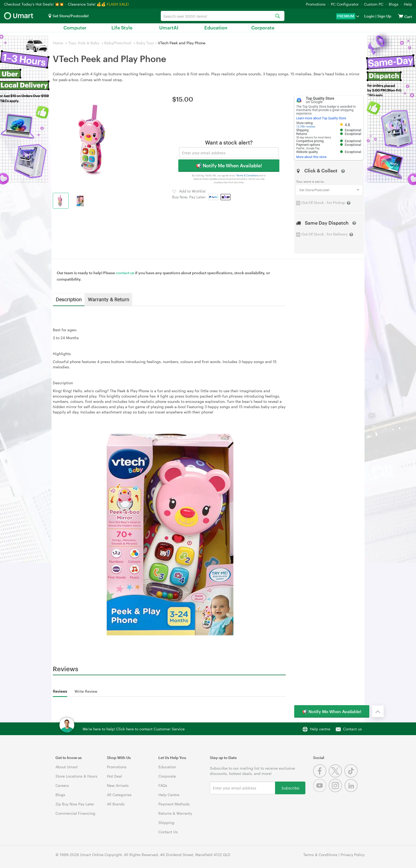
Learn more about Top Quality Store (321, 118)
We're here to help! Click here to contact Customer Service (134, 729)
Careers (62, 785)
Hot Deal (114, 776)
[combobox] (222, 16)
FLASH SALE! (118, 4)
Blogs (394, 4)
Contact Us (168, 832)
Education (216, 28)
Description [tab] (69, 299)
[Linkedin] (352, 791)
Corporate (263, 28)
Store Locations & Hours (76, 776)
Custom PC (374, 4)
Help (408, 4)
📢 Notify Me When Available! (229, 165)
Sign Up (384, 16)
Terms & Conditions (247, 175)
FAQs (163, 785)
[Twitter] (337, 776)
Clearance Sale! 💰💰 (87, 4)
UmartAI (169, 28)
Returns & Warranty (175, 813)
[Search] (278, 16)
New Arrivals (118, 785)
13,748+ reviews (306, 127)
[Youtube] (321, 791)
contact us (125, 273)
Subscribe (290, 788)
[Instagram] (337, 791)
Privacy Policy (353, 855)
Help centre (320, 729)
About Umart (67, 767)
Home (58, 43)
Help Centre (169, 795)
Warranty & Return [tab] (109, 299)
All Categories (119, 795)
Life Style (122, 28)
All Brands (116, 804)
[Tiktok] (352, 776)
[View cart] (401, 16)
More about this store (311, 157)
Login (369, 16)
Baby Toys (145, 43)
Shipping (166, 823)
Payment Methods (174, 804)
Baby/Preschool (118, 43)
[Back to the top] (378, 711)
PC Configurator (345, 4)
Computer (75, 28)
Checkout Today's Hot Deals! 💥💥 (34, 4)
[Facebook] (321, 776)
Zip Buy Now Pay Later (75, 804)
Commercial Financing (75, 813)
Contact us (352, 729)
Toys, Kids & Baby (84, 43)
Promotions (316, 4)
